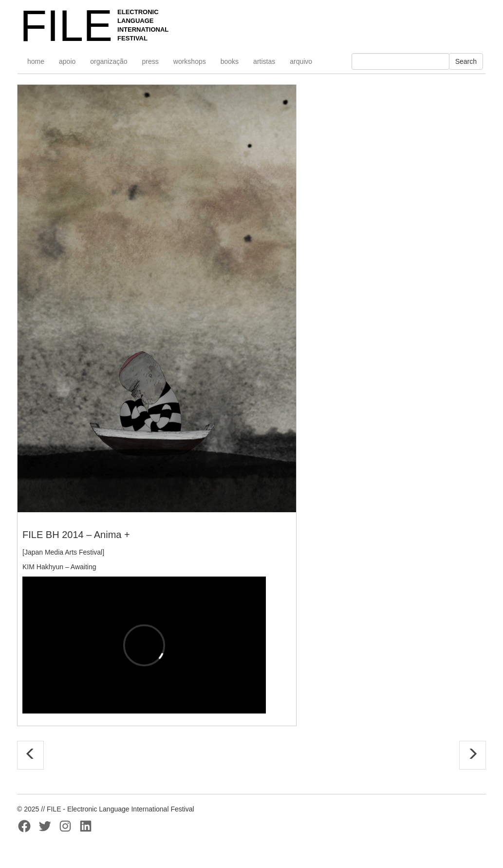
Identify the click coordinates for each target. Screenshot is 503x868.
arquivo (301, 61)
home (36, 61)
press (150, 61)
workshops (190, 61)
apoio (67, 61)
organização (109, 61)
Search (466, 61)
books (230, 61)
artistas (264, 61)
